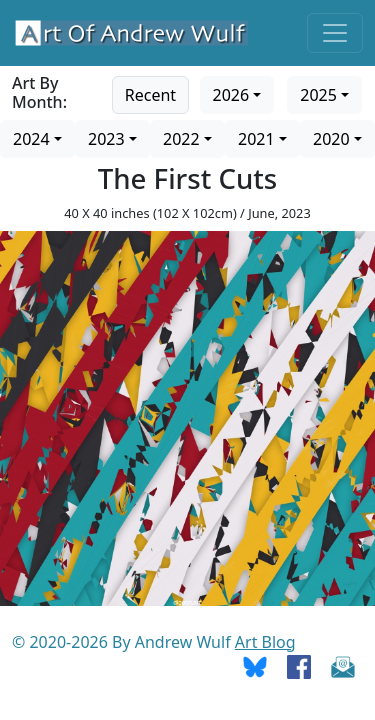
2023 (106, 139)
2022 (181, 139)
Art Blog (265, 642)
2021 (256, 139)
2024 (31, 139)
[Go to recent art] (150, 93)
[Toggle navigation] (335, 33)
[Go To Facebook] (299, 666)
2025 (318, 95)
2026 (231, 95)
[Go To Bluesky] (255, 666)
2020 (331, 139)
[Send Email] (343, 666)
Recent (150, 95)
